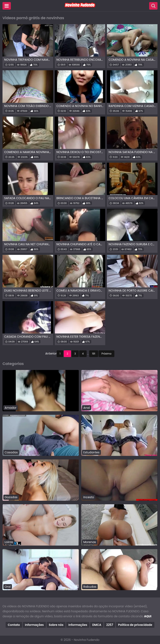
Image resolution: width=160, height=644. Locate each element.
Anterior (51, 353)
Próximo (106, 354)
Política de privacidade (135, 625)
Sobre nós (56, 625)
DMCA (97, 625)
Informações (34, 625)
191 (94, 354)
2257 (110, 625)
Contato (14, 625)
